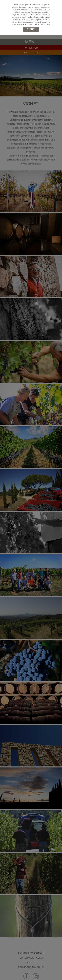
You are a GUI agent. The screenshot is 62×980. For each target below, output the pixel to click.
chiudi (31, 29)
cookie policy (27, 17)
